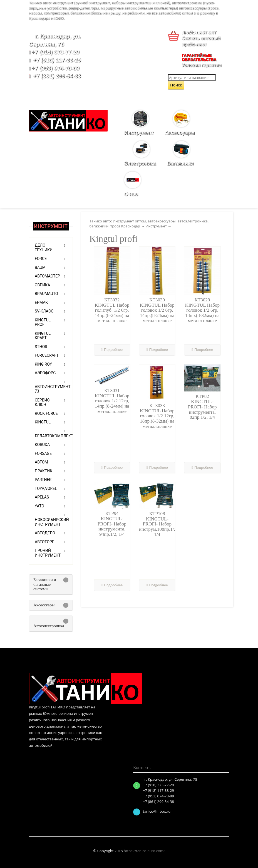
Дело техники (44, 248)
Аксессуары (181, 123)
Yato (39, 506)
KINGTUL (43, 422)
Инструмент (140, 123)
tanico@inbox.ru (157, 811)
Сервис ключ (42, 402)
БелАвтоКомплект (54, 436)
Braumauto (46, 294)
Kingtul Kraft (43, 336)
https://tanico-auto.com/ (144, 851)
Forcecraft (47, 355)
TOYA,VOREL (46, 488)
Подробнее (112, 350)
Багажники (182, 154)
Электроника (142, 154)
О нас (133, 184)
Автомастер (47, 276)
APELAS (42, 497)
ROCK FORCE (46, 413)
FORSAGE (43, 453)
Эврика (42, 285)
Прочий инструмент (48, 553)
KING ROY (43, 364)
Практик (44, 471)
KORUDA (42, 445)
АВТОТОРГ (44, 542)
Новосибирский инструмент (52, 522)
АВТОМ (41, 462)
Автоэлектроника (49, 626)
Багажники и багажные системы (45, 584)
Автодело (45, 533)
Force (41, 259)
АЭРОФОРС (45, 373)
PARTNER (43, 480)
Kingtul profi (43, 322)
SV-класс (44, 311)
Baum (40, 267)
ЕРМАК (41, 302)
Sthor (41, 347)
